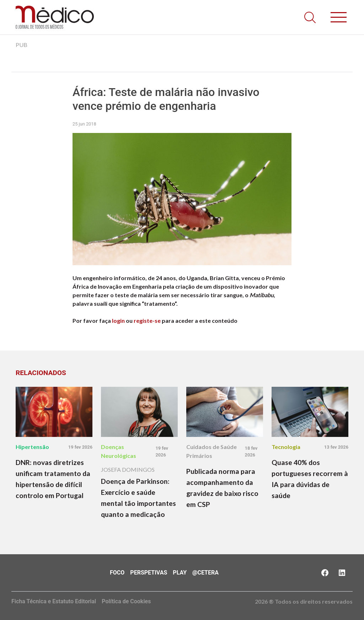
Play (180, 573)
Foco (117, 573)
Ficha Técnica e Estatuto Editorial (54, 601)
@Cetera (205, 573)
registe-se (147, 320)
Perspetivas (149, 573)
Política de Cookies (126, 601)
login (118, 320)
